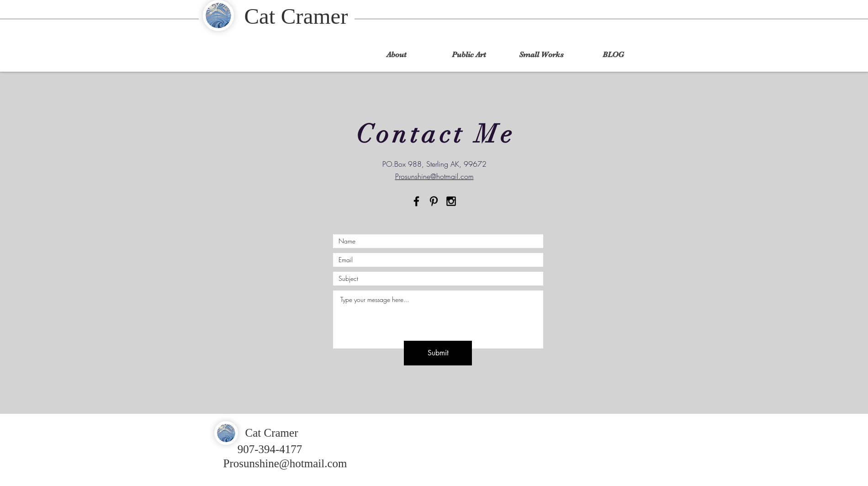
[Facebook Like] (640, 426)
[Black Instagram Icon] (451, 201)
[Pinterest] (434, 201)
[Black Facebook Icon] (416, 201)
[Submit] (438, 353)
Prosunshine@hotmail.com (285, 463)
